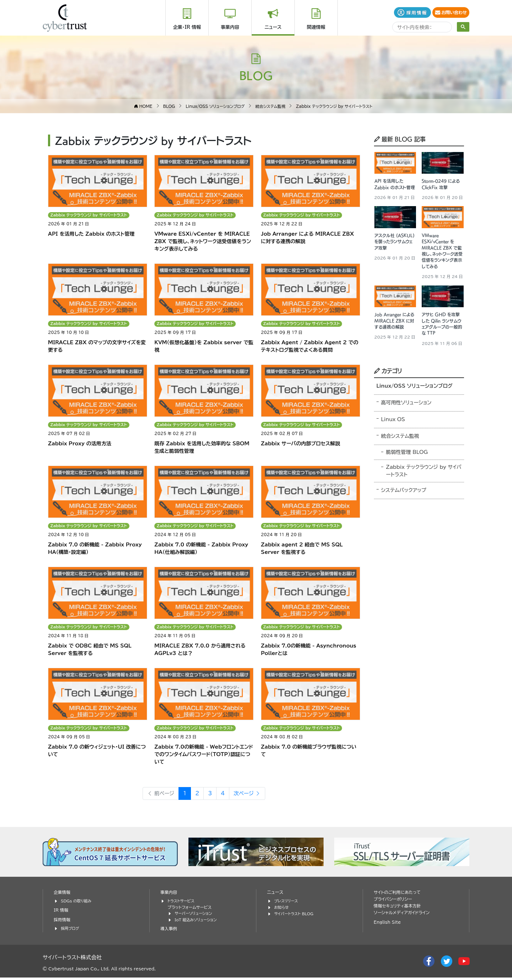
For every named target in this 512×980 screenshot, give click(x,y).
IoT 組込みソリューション (197, 923)
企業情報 (63, 896)
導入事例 (169, 931)
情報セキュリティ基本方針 (399, 909)
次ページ (249, 797)
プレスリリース (287, 904)
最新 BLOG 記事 (400, 138)
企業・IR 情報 (187, 27)
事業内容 (230, 27)
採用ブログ (71, 931)
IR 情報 (62, 913)
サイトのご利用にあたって (399, 896)
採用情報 (63, 923)
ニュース (273, 27)
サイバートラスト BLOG (295, 916)
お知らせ (282, 910)
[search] (421, 28)
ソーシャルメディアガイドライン (404, 916)
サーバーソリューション (195, 916)
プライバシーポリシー (394, 903)
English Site (388, 926)
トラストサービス (182, 904)
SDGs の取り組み (77, 904)
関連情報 (316, 27)
